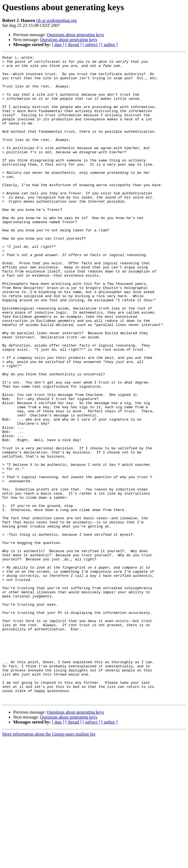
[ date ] (58, 45)
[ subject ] (91, 45)
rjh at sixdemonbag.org (57, 20)
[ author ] (110, 45)
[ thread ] (73, 45)
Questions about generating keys (75, 35)
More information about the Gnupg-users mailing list (49, 863)
